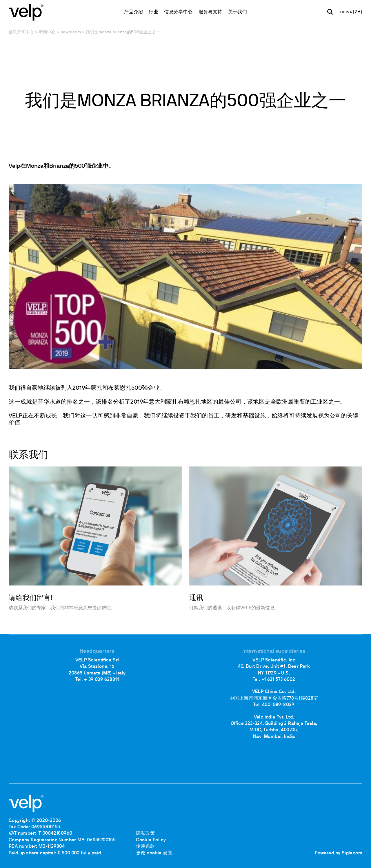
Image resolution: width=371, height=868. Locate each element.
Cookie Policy (151, 840)
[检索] (330, 12)
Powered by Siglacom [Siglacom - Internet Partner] (339, 853)
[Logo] (26, 12)
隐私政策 (146, 834)
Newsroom (71, 32)
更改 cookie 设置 (154, 853)
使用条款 (146, 847)
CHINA (347, 12)
